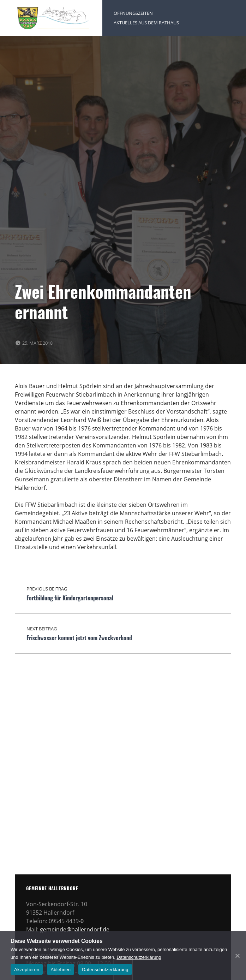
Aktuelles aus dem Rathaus (146, 23)
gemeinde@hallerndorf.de (75, 929)
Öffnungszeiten (133, 13)
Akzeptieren (27, 970)
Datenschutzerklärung (139, 957)
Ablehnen (61, 970)
